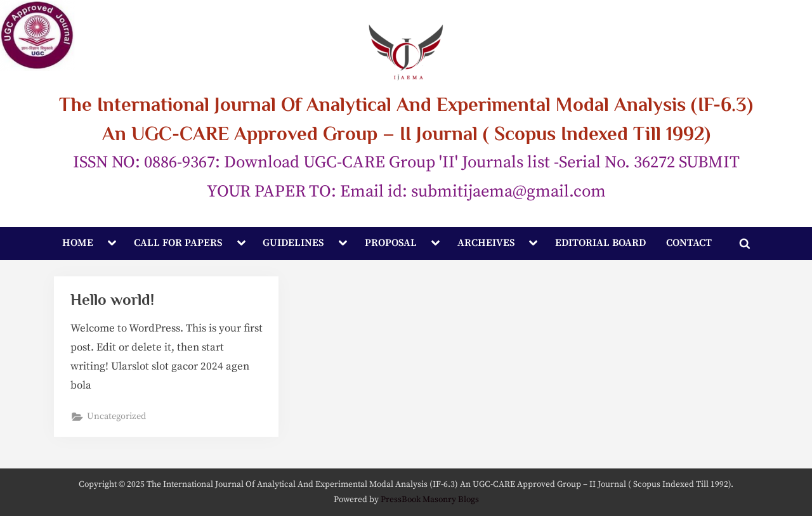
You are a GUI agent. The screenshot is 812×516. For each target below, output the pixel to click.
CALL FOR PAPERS (178, 243)
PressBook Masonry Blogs (430, 500)
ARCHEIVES (486, 243)
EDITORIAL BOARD (600, 243)
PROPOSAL (391, 243)
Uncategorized (116, 416)
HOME (78, 243)
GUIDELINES (293, 243)
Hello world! (112, 300)
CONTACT (689, 243)
